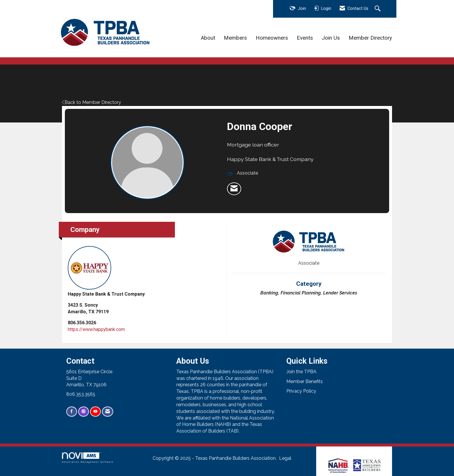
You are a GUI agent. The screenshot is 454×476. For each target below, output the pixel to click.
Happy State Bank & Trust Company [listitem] (106, 271)
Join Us (331, 38)
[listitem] (234, 189)
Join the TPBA (301, 372)
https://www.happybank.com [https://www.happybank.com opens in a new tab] (96, 329)
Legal (285, 458)
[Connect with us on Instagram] (84, 412)
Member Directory (370, 38)
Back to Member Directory (91, 102)
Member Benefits (305, 381)
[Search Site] (378, 9)
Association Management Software (88, 458)
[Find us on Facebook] (72, 412)
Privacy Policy (301, 391)
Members (235, 38)
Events (305, 38)
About (208, 38)
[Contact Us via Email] (108, 412)
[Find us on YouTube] (95, 412)
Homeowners (272, 38)
